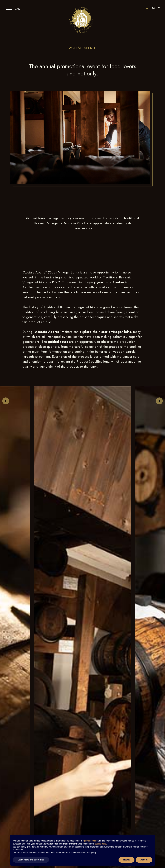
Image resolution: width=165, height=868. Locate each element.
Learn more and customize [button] (31, 860)
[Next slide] (159, 401)
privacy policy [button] (91, 841)
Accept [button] (144, 860)
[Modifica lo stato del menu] (31, 9)
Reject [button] (126, 860)
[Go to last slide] (6, 401)
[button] (155, 8)
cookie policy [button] (101, 844)
